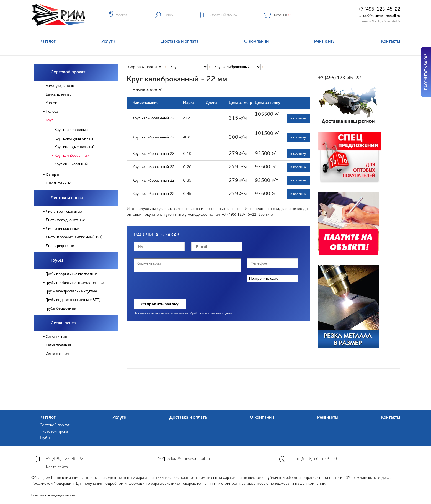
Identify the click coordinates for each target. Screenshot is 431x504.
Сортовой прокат (68, 72)
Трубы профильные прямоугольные (75, 283)
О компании (256, 42)
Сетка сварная (57, 354)
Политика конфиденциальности (53, 496)
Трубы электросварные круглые (71, 291)
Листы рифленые (60, 246)
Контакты (391, 42)
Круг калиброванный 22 (153, 118)
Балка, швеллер (58, 94)
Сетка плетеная (58, 345)
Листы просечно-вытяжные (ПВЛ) (74, 237)
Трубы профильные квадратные (72, 274)
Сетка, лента (63, 323)
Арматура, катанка (61, 86)
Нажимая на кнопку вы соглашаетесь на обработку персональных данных (184, 314)
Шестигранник (58, 183)
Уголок (51, 103)
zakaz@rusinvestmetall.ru (380, 16)
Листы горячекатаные (64, 212)
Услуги (108, 42)
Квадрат (52, 175)
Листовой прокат (68, 198)
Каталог (48, 42)
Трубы (57, 261)
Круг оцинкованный (71, 164)
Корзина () (283, 15)
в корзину (298, 118)
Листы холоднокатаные (65, 220)
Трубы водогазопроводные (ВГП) (73, 300)
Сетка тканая (56, 337)
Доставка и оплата (180, 42)
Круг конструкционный (74, 138)
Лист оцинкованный (63, 229)
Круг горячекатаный (71, 130)
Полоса (52, 112)
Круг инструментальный (74, 147)
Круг (49, 120)
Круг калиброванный (72, 156)
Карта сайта (57, 467)
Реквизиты (325, 42)
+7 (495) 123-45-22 (379, 9)
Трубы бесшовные (61, 308)
